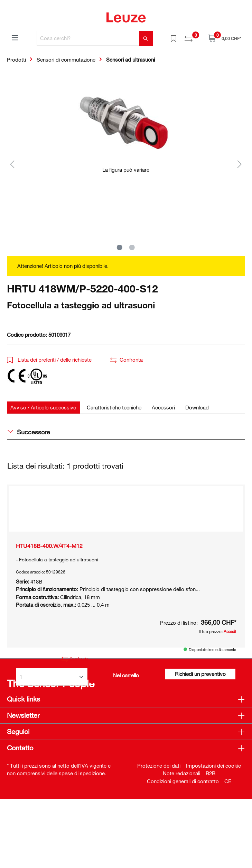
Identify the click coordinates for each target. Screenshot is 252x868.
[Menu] (15, 37)
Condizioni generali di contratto (183, 850)
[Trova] (146, 38)
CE (228, 850)
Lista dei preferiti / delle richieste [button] (49, 360)
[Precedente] (12, 164)
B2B (211, 842)
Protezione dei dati (159, 835)
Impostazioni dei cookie (213, 835)
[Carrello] (225, 38)
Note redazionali (181, 842)
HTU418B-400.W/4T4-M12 (49, 570)
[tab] (43, 408)
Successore (29, 432)
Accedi (230, 655)
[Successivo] (240, 164)
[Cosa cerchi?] (88, 38)
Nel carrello (126, 699)
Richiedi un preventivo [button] (200, 698)
